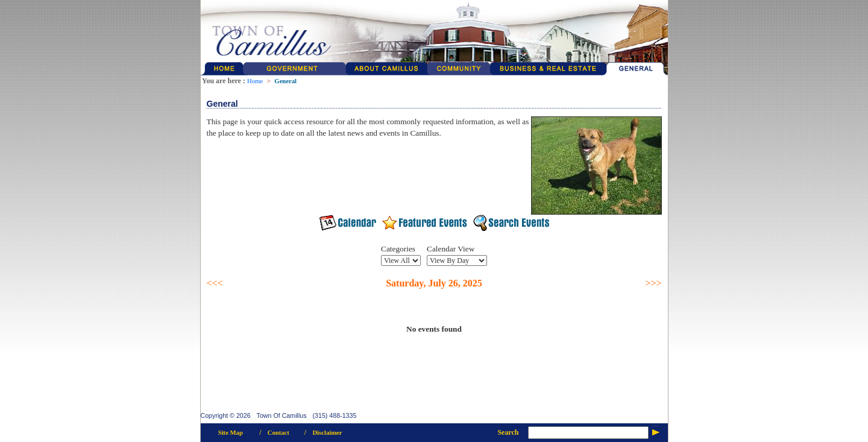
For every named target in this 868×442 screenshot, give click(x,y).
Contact (278, 433)
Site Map (231, 433)
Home (255, 81)
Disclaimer (327, 433)
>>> (653, 283)
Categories (398, 249)
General (285, 81)
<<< (215, 283)
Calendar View (451, 249)
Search (508, 432)
